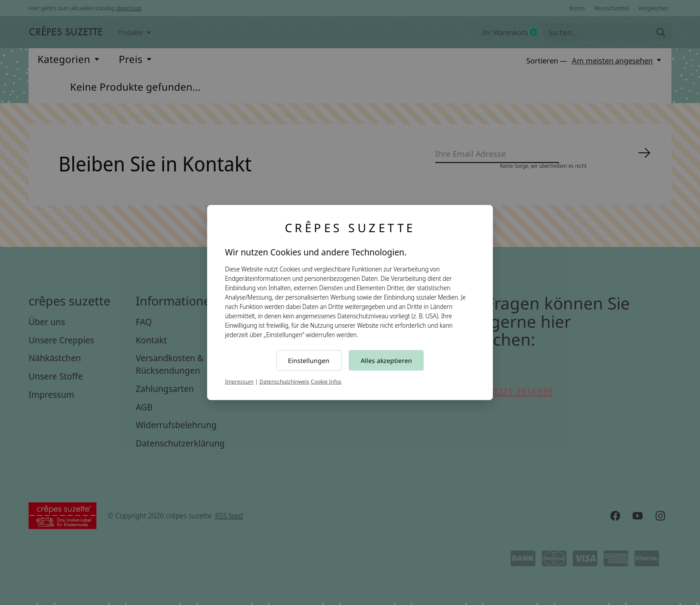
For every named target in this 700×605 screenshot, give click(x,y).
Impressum (239, 382)
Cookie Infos (326, 382)
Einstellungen (309, 361)
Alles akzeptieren (386, 361)
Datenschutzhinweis (284, 382)
